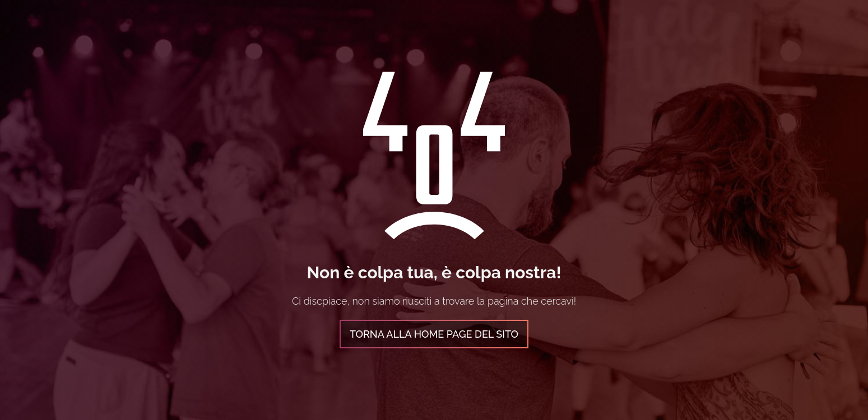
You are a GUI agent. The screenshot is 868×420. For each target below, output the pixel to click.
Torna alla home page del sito (434, 334)
